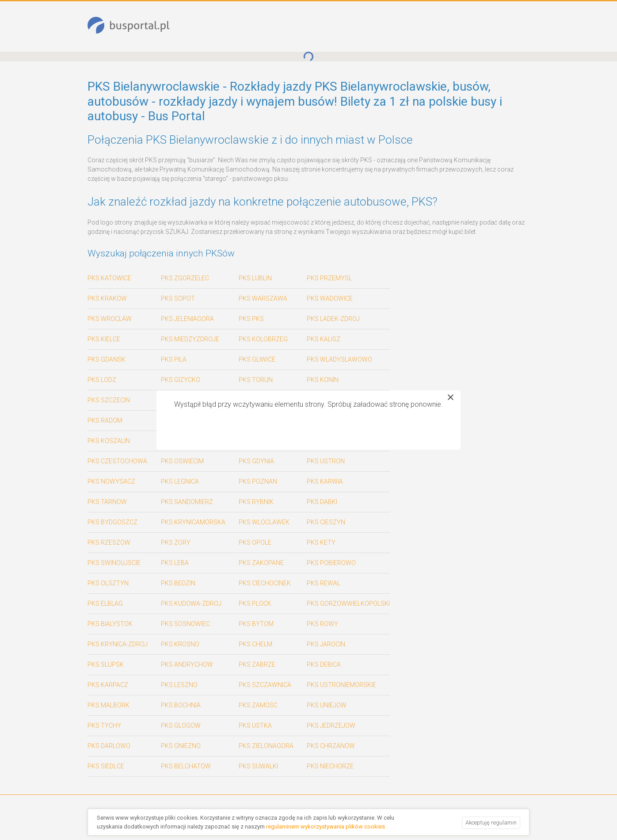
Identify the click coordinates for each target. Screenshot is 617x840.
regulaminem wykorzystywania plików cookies (326, 827)
